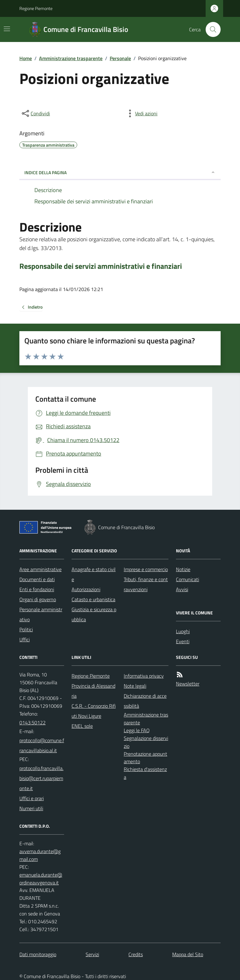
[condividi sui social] (35, 113)
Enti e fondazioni (37, 589)
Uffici (25, 639)
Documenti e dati (37, 579)
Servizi (92, 954)
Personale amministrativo (41, 614)
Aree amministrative (40, 569)
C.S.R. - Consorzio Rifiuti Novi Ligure (94, 711)
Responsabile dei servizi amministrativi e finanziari (101, 266)
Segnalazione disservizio (146, 742)
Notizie (183, 569)
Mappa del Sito (188, 954)
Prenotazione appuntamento (145, 758)
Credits (136, 954)
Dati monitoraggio (38, 954)
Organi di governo (38, 599)
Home (26, 58)
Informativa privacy (144, 676)
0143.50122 (32, 722)
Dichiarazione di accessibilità (145, 701)
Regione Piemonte (36, 8)
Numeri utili (31, 808)
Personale (120, 58)
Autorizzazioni (86, 589)
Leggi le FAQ (137, 730)
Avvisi (182, 589)
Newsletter (188, 684)
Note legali (135, 686)
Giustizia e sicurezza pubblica (94, 614)
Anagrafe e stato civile (94, 574)
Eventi (183, 641)
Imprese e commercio (146, 569)
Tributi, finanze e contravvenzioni (146, 584)
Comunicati (187, 579)
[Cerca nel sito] (211, 29)
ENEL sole (82, 726)
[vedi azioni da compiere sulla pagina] (141, 113)
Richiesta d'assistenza (145, 773)
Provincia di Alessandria (93, 691)
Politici (26, 629)
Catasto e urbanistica (93, 599)
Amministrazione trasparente (71, 58)
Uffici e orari (32, 798)
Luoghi (183, 631)
